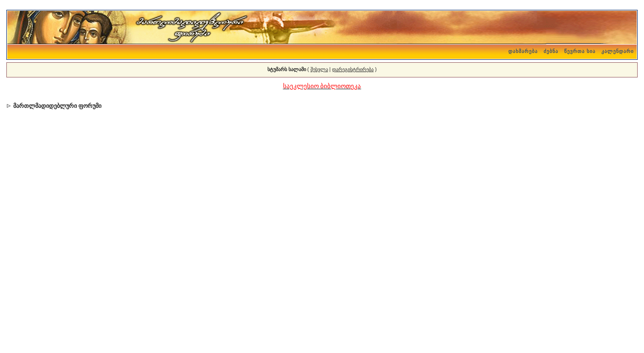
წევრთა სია (580, 51)
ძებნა (551, 51)
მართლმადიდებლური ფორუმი (57, 106)
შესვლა (319, 69)
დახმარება (523, 51)
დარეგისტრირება (353, 69)
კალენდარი (618, 51)
